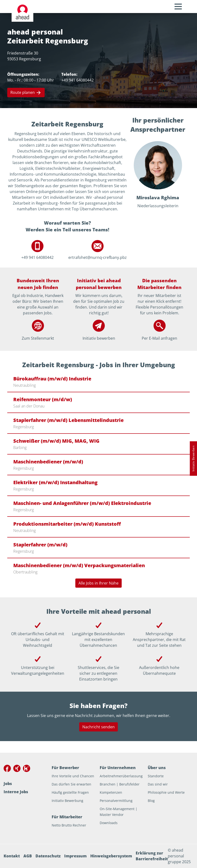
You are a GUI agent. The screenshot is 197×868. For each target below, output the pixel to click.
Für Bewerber (65, 768)
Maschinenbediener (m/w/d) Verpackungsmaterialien (79, 565)
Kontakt (12, 856)
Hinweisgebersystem (111, 856)
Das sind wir (158, 784)
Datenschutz (48, 856)
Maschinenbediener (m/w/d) (48, 462)
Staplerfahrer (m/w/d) (40, 545)
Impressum (75, 856)
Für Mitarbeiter (67, 817)
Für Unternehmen (118, 768)
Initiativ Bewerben (193, 458)
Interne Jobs (16, 792)
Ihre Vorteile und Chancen (73, 776)
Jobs (8, 784)
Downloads (109, 823)
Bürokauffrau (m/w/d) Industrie (52, 379)
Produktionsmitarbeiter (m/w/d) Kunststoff (67, 524)
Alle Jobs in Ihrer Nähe (98, 583)
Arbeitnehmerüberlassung (121, 776)
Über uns (157, 768)
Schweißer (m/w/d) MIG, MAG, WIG (56, 441)
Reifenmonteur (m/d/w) (43, 399)
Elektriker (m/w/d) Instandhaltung (55, 482)
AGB (28, 856)
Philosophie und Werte (166, 792)
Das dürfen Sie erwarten (71, 784)
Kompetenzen (111, 792)
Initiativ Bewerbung (67, 801)
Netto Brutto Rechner (69, 825)
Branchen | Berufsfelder (120, 784)
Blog (151, 801)
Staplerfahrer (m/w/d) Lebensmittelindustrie (68, 420)
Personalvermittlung (116, 801)
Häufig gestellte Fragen (70, 792)
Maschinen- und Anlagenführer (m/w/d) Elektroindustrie (82, 503)
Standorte (156, 776)
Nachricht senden (98, 727)
